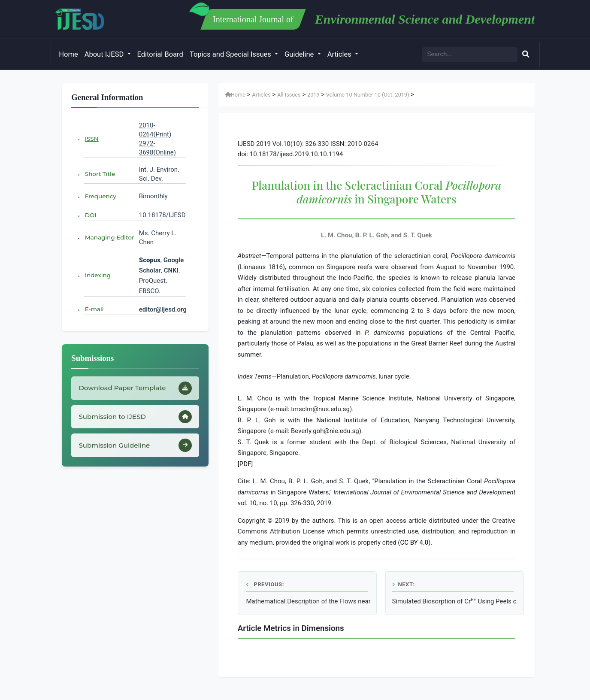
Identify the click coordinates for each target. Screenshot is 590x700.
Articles (340, 54)
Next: (404, 584)
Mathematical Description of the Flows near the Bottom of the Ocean (308, 601)
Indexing (98, 275)
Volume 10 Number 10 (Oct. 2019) (368, 95)
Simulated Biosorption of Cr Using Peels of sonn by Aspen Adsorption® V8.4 (454, 601)
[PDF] (245, 464)
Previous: (265, 584)
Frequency (101, 196)
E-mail (94, 309)
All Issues (289, 95)
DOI (91, 215)
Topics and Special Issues (231, 54)
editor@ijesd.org (163, 309)
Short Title (100, 174)
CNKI (170, 270)
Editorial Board (160, 54)
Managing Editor (110, 237)
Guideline (300, 54)
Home (68, 54)
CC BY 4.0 (415, 542)
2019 (313, 95)
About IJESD (105, 54)
